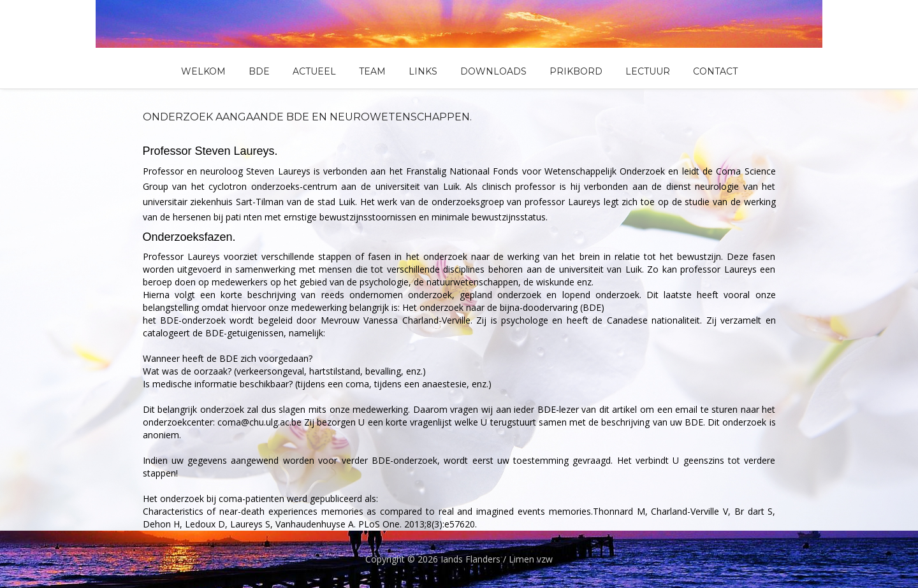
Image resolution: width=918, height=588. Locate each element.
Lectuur (648, 71)
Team (372, 71)
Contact (715, 71)
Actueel (314, 71)
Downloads (493, 71)
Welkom (203, 71)
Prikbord (576, 71)
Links (423, 71)
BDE (259, 71)
